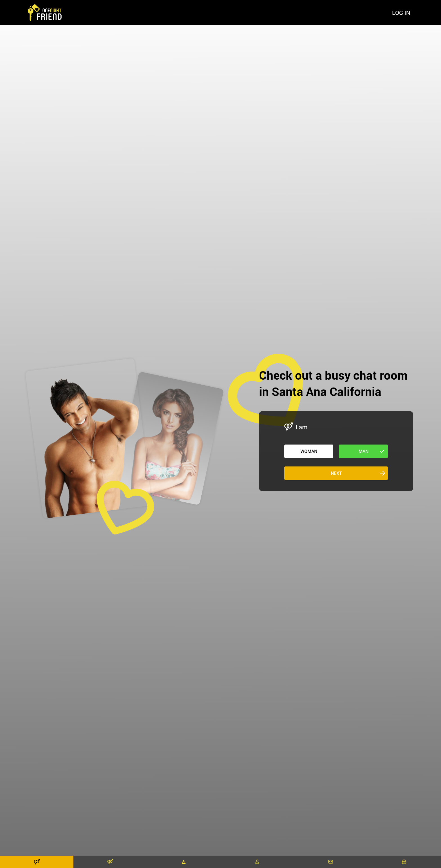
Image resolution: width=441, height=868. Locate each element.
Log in (401, 13)
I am (301, 427)
